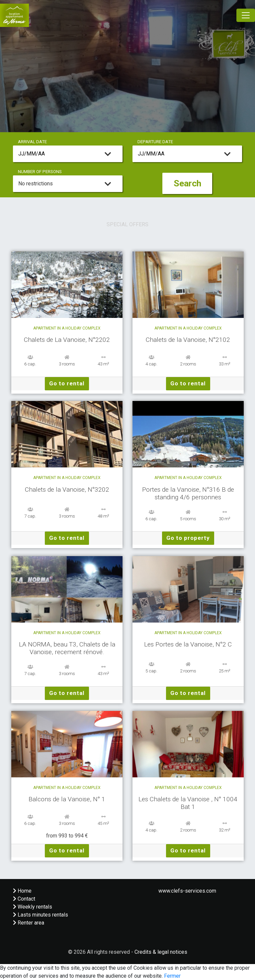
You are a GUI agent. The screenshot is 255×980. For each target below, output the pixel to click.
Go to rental (67, 383)
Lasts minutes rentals (41, 915)
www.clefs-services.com (187, 891)
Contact (24, 899)
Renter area (29, 923)
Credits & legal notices (161, 952)
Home (22, 891)
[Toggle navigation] (246, 15)
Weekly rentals (33, 907)
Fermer (172, 976)
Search (187, 183)
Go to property (188, 538)
